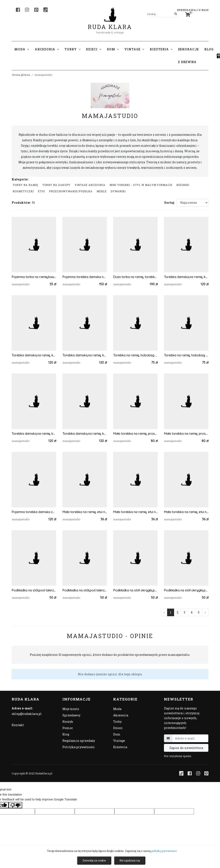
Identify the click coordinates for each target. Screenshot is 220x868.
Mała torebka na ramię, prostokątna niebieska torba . (135, 434)
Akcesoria (121, 715)
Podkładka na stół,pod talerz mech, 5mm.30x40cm (34, 590)
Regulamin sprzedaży (79, 741)
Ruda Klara (110, 23)
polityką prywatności (164, 851)
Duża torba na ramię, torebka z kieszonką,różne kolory (135, 277)
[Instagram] (27, 10)
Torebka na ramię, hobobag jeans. (186, 355)
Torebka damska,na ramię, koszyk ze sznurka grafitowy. (34, 434)
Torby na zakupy (56, 185)
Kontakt (18, 725)
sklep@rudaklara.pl (27, 714)
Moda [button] (22, 49)
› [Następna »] (205, 612)
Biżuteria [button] (161, 49)
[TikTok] (45, 10)
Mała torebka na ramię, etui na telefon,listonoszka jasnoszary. (186, 512)
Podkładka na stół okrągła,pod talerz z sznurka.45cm (135, 590)
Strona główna (21, 75)
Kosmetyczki (23, 191)
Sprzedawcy (71, 715)
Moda (117, 709)
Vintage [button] (134, 49)
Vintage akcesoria (90, 185)
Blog (209, 49)
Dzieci (118, 728)
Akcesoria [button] (47, 49)
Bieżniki (183, 185)
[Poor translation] (15, 805)
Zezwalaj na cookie (94, 860)
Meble (102, 191)
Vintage (119, 741)
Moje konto (71, 709)
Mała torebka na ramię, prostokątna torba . (186, 434)
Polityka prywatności (79, 747)
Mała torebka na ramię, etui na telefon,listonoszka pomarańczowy (85, 512)
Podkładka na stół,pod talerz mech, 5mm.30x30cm (85, 590)
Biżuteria (120, 747)
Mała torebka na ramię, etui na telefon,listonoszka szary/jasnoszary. (135, 512)
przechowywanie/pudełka (71, 191)
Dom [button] (113, 49)
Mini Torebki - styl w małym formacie (141, 185)
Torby (117, 722)
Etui (41, 191)
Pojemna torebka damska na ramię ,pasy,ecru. (85, 277)
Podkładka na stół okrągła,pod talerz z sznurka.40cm (186, 590)
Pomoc (68, 728)
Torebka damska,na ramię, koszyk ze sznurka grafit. (186, 277)
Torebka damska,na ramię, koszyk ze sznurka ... (34, 355)
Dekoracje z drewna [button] (188, 56)
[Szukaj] (176, 14)
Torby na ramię (25, 185)
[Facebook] (18, 10)
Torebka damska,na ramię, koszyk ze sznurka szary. (85, 434)
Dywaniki (118, 191)
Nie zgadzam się (130, 860)
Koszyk (68, 722)
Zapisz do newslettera (186, 748)
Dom (117, 734)
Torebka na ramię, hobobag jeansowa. (135, 355)
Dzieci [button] (94, 49)
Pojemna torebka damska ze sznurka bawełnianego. (34, 512)
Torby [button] (73, 49)
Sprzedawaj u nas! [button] (193, 10)
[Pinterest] (36, 10)
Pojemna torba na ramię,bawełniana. (34, 277)
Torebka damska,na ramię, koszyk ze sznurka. (85, 355)
